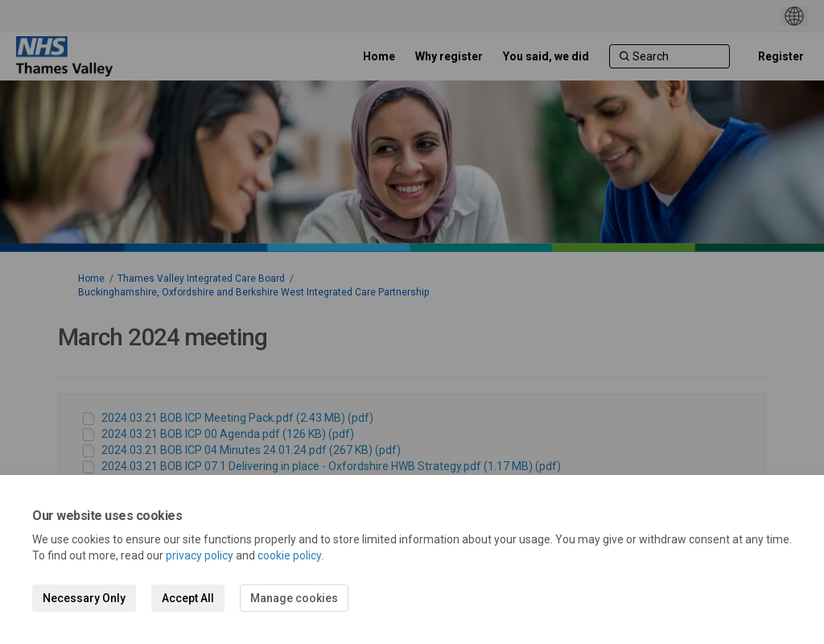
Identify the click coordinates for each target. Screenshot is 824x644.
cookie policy (289, 555)
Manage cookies (294, 598)
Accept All (188, 598)
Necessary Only (84, 598)
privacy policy (200, 555)
